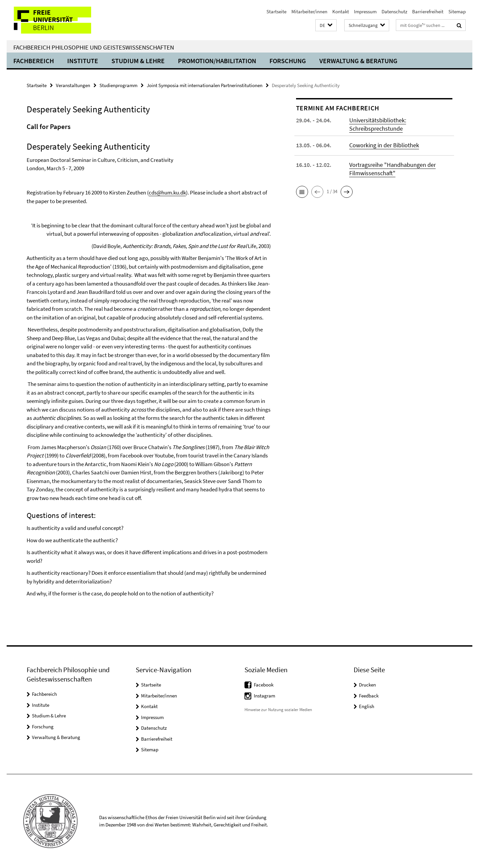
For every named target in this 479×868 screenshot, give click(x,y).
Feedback (369, 696)
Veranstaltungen (73, 85)
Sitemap (457, 11)
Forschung (288, 61)
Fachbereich (34, 61)
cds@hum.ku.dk (167, 192)
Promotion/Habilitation (217, 61)
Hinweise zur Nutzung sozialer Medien (278, 710)
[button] (326, 25)
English (367, 706)
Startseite (276, 11)
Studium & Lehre (138, 61)
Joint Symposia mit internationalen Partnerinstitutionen (205, 85)
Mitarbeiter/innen (309, 11)
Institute (83, 61)
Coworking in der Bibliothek (384, 145)
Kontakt (341, 11)
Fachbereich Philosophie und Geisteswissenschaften (94, 47)
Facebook (264, 685)
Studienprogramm (118, 85)
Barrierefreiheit (428, 11)
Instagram (264, 696)
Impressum (365, 11)
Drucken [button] (367, 685)
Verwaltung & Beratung (358, 61)
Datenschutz (394, 11)
